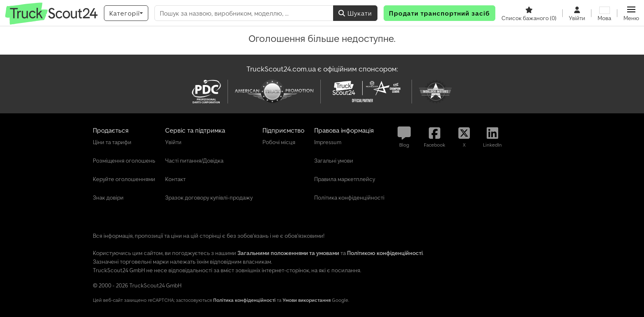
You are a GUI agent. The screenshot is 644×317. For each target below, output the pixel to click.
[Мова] (604, 13)
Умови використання (307, 300)
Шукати (355, 13)
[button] (631, 13)
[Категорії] (126, 13)
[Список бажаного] (529, 13)
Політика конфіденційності (244, 300)
